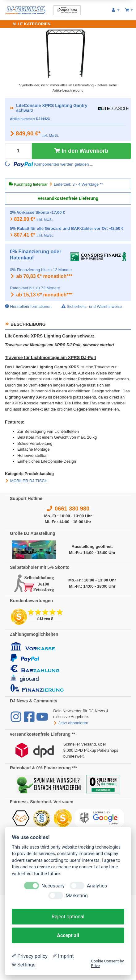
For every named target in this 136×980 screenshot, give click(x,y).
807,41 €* (25, 235)
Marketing (76, 896)
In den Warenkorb (81, 151)
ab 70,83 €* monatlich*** (41, 276)
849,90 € (28, 134)
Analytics (97, 886)
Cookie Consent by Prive (107, 963)
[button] (116, 10)
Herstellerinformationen (28, 306)
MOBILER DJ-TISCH (29, 481)
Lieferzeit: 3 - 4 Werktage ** (78, 184)
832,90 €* (25, 219)
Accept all (68, 935)
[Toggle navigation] (28, 24)
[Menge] (18, 151)
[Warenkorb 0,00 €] (129, 10)
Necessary (53, 886)
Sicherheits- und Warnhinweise (92, 306)
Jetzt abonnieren (71, 723)
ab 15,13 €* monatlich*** (41, 295)
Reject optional (68, 917)
